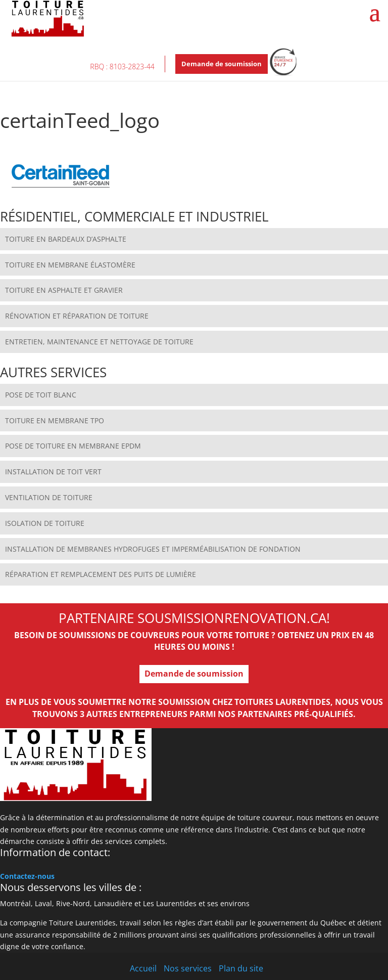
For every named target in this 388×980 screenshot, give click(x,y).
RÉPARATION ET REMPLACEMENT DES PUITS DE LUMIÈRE (101, 574)
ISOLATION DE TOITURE (45, 523)
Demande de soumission (222, 64)
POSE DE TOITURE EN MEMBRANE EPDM (73, 446)
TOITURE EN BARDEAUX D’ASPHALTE (66, 239)
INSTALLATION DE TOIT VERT (53, 472)
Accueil (143, 968)
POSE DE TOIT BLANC (41, 395)
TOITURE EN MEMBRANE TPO (55, 420)
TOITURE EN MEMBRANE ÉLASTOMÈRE (70, 265)
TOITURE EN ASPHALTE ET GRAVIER (64, 290)
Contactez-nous (27, 876)
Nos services (188, 968)
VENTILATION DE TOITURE (49, 497)
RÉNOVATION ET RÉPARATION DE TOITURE (77, 316)
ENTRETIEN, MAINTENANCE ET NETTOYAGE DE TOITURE (99, 342)
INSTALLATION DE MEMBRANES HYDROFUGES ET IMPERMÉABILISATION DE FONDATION (153, 549)
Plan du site (241, 968)
